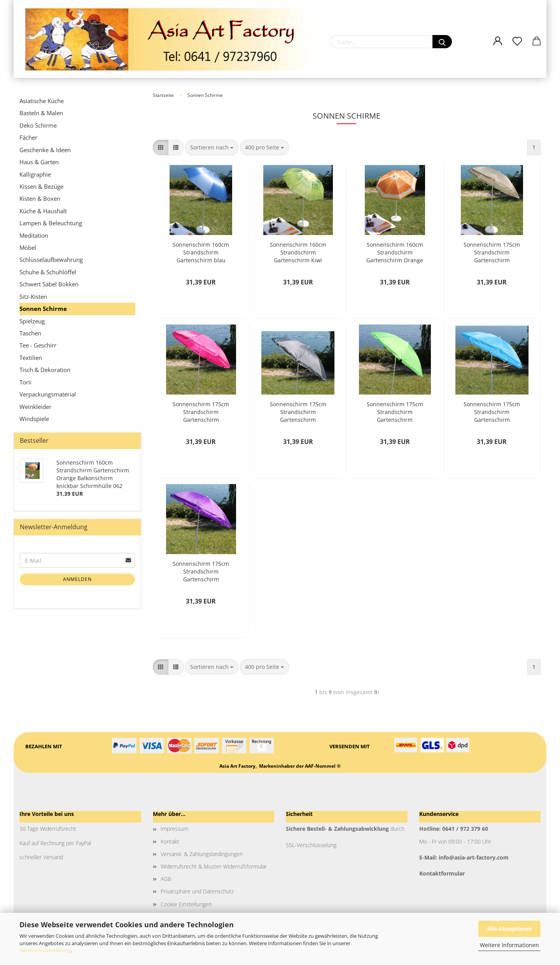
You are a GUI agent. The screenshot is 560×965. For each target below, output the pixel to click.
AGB (166, 879)
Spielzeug (32, 321)
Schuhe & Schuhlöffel (48, 272)
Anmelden (77, 579)
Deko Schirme (38, 125)
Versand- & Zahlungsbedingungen (202, 854)
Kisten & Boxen (40, 198)
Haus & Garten (39, 162)
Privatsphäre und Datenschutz (197, 891)
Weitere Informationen (509, 945)
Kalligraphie (35, 174)
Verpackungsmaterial (48, 394)
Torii (25, 382)
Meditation (34, 235)
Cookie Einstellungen (186, 904)
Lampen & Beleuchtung (51, 223)
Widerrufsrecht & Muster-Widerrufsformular (214, 866)
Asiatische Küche (42, 101)
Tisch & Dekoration (45, 370)
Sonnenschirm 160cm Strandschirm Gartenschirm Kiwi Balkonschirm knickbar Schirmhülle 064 (298, 253)
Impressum (174, 829)
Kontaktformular (442, 873)
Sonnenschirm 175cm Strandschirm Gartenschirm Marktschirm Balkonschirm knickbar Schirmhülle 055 (492, 412)
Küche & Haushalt (43, 211)
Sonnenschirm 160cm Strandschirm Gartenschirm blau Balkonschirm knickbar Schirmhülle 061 (201, 253)
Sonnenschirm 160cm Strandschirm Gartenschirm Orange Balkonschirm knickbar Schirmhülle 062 (395, 253)
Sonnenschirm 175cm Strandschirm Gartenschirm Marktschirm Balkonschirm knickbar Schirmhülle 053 (298, 412)
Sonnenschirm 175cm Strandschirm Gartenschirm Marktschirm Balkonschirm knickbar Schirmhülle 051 (492, 253)
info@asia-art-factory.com (474, 857)
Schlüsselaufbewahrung (51, 260)
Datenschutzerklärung (45, 950)
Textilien (31, 358)
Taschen (30, 333)
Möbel (28, 247)
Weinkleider (35, 407)
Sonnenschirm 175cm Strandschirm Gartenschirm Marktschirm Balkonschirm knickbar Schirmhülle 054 (395, 412)
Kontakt (170, 841)
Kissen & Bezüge (41, 186)
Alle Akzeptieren (509, 929)
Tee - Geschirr (38, 345)
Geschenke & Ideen (45, 150)
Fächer (28, 137)
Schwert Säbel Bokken (49, 284)
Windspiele (34, 419)
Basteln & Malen (41, 113)
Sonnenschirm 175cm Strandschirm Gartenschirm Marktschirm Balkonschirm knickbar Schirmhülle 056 (201, 572)
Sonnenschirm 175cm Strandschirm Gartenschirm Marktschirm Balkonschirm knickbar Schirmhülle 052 (201, 412)
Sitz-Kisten (33, 297)
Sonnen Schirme (43, 309)
